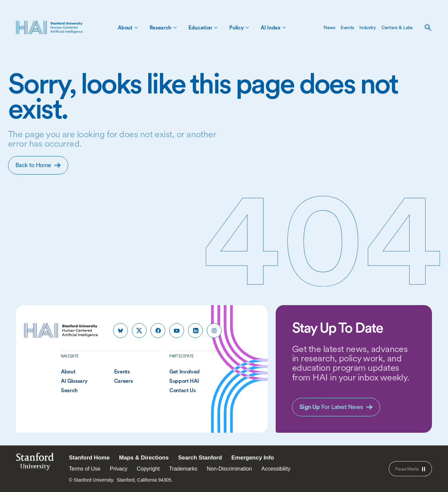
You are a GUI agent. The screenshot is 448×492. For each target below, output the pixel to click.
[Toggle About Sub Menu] (136, 27)
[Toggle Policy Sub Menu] (247, 27)
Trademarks (183, 469)
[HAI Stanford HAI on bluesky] (120, 331)
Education (200, 27)
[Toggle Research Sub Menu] (175, 27)
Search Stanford (200, 458)
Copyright (148, 469)
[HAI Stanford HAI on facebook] (158, 331)
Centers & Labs (397, 27)
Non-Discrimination (229, 469)
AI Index (270, 27)
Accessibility (276, 469)
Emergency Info (253, 458)
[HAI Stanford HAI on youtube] (177, 331)
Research (160, 27)
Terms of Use (85, 469)
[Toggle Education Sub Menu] (216, 27)
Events (347, 27)
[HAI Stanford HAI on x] (139, 331)
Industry (368, 27)
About (125, 27)
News (329, 27)
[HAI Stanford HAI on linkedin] (195, 331)
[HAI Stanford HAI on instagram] (214, 331)
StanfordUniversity (35, 463)
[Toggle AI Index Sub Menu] (284, 27)
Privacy (118, 469)
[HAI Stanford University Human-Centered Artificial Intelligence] (50, 27)
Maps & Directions (144, 458)
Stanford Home (89, 458)
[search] (428, 27)
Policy (236, 27)
